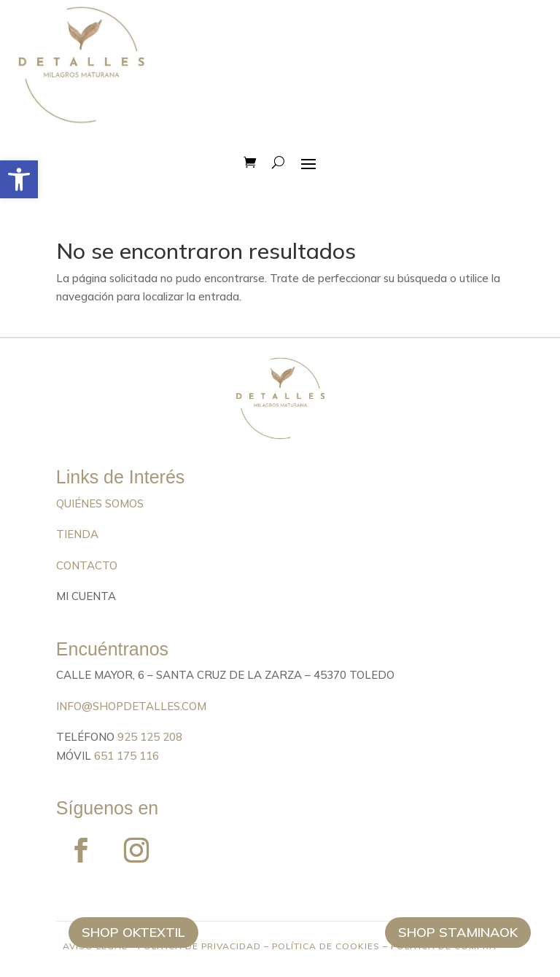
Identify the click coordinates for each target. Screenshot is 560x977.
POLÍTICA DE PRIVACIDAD (199, 946)
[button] (19, 179)
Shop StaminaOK (458, 932)
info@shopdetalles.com (131, 706)
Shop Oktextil (133, 932)
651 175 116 (127, 756)
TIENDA (77, 534)
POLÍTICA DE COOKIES (326, 946)
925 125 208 (150, 737)
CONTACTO (87, 565)
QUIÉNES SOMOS (100, 503)
